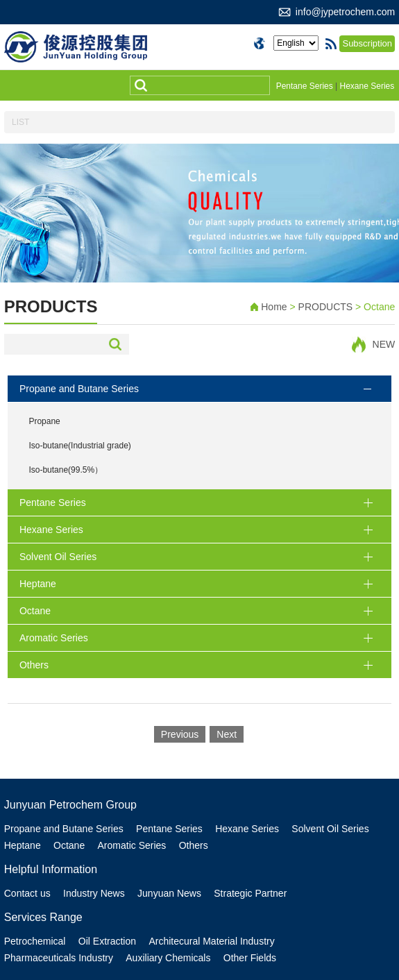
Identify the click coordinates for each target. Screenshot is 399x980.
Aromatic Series (132, 845)
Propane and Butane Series (64, 829)
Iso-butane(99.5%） (66, 470)
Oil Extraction (107, 941)
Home (274, 307)
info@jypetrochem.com (345, 12)
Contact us (27, 893)
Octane (69, 845)
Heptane (23, 845)
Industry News (94, 893)
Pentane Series (305, 86)
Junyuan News (169, 893)
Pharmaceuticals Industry (59, 958)
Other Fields (250, 958)
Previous (180, 734)
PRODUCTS (327, 307)
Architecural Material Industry (211, 941)
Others (194, 845)
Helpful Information (51, 869)
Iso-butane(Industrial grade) (79, 446)
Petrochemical (35, 941)
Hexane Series (367, 86)
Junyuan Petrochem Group (70, 805)
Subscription (367, 43)
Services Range (43, 917)
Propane (44, 421)
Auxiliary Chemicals (168, 958)
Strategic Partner (250, 893)
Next (227, 734)
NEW (384, 344)
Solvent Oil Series (330, 829)
